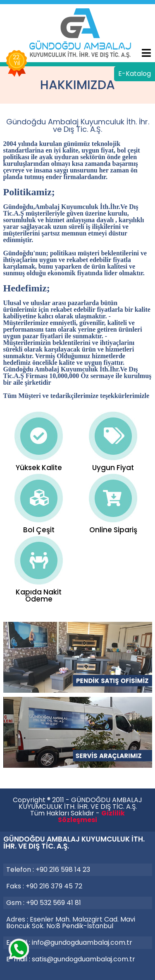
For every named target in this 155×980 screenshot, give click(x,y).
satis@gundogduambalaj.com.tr (83, 959)
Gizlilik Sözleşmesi (91, 816)
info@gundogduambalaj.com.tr (82, 942)
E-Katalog (135, 74)
